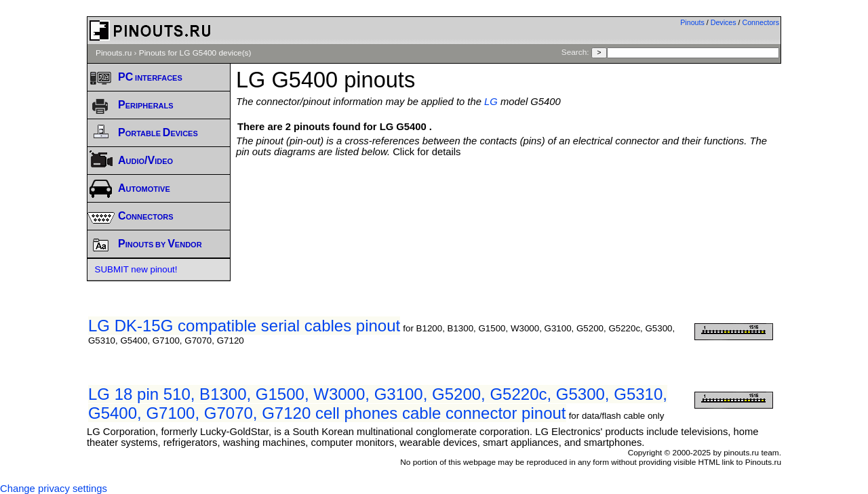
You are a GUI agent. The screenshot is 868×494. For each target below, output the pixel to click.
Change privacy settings (54, 489)
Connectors (761, 22)
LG (491, 102)
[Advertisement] (509, 194)
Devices (724, 22)
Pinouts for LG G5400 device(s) (195, 53)
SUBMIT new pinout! (136, 269)
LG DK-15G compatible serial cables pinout (244, 326)
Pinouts (692, 22)
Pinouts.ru (114, 53)
